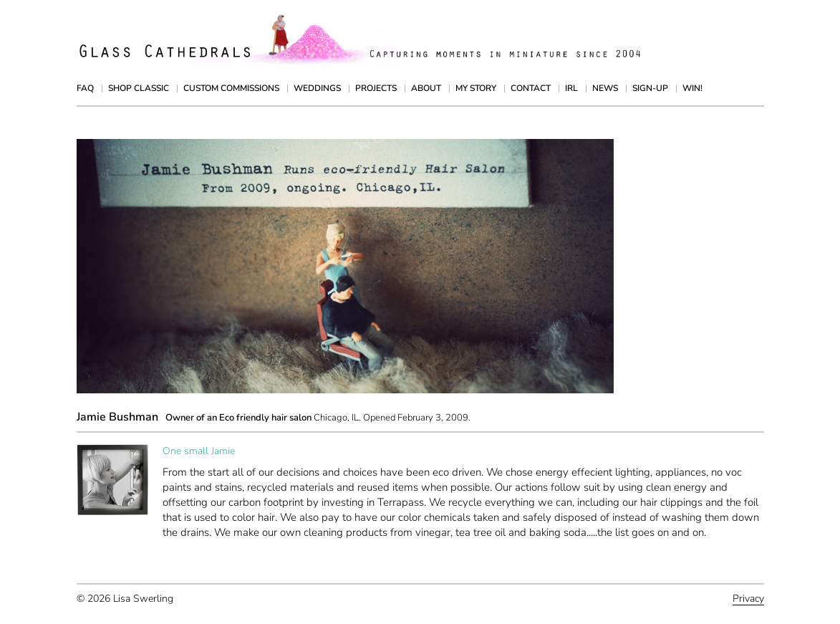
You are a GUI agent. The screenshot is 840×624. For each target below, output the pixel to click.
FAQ (85, 88)
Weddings (317, 88)
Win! (692, 88)
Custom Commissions (231, 88)
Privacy (748, 599)
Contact (531, 88)
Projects (376, 88)
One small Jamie (199, 451)
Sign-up (650, 88)
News (605, 88)
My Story (476, 88)
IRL (571, 88)
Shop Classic (139, 88)
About (426, 88)
